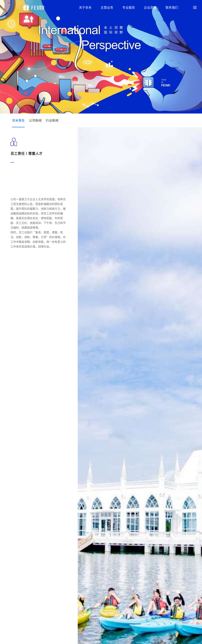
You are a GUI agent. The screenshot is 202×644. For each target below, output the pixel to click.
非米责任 (18, 120)
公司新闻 (35, 120)
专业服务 (129, 7)
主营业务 (107, 7)
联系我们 (172, 7)
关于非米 (85, 7)
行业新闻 (52, 120)
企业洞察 (150, 7)
